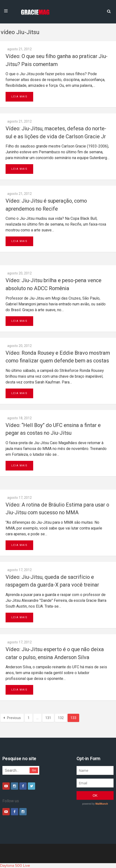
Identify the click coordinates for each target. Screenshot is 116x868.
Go (34, 770)
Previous (12, 718)
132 (61, 718)
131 (48, 718)
